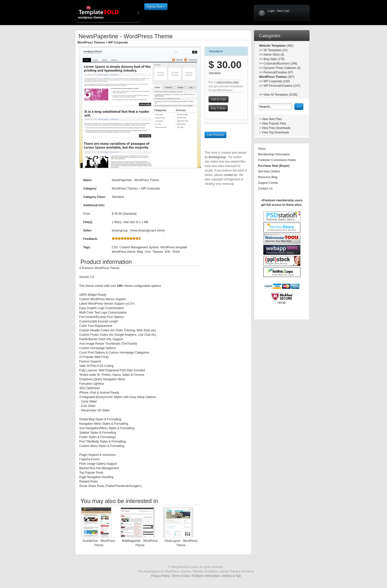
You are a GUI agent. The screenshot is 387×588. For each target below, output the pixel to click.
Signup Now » (156, 7)
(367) (291, 77)
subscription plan (228, 82)
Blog (140, 252)
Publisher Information (206, 576)
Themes (158, 252)
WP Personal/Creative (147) (282, 86)
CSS (115, 247)
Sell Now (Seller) (269, 171)
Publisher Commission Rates (277, 160)
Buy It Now (218, 108)
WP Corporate (118, 42)
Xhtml (176, 252)
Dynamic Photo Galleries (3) (282, 68)
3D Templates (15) (275, 50)
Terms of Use (181, 576)
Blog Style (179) (274, 59)
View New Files (272, 119)
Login (271, 11)
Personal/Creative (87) (278, 72)
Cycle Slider (89, 401)
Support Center (268, 183)
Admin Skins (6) (274, 55)
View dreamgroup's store (147, 231)
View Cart (283, 11)
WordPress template (174, 247)
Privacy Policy (160, 576)
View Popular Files (274, 124)
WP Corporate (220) (277, 81)
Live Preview (215, 135)
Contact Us (265, 189)
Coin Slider (88, 406)
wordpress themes (103, 12)
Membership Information (274, 154)
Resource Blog (268, 177)
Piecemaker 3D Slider (95, 410)
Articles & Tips (232, 576)
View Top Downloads (275, 132)
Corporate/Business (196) (280, 63)
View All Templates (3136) (280, 95)
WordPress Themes (91, 42)
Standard (216, 51)
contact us (230, 175)
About (262, 149)
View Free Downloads (276, 128)
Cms (148, 252)
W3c (168, 252)
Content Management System (139, 247)
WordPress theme (124, 252)
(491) (290, 46)
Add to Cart (219, 99)
